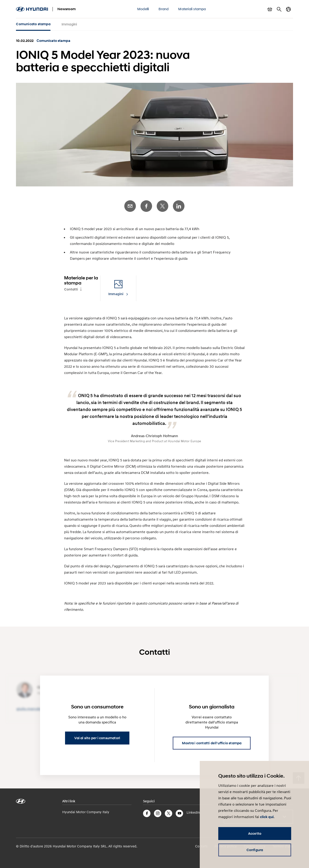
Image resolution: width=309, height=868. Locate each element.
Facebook (146, 206)
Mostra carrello (270, 9)
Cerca (279, 9)
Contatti (71, 289)
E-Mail (130, 206)
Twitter (162, 206)
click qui (267, 817)
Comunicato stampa (33, 24)
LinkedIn (179, 206)
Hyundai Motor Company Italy (86, 812)
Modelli (143, 9)
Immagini (69, 24)
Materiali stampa (192, 9)
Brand (164, 9)
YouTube (179, 813)
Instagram (158, 813)
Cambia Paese (288, 9)
